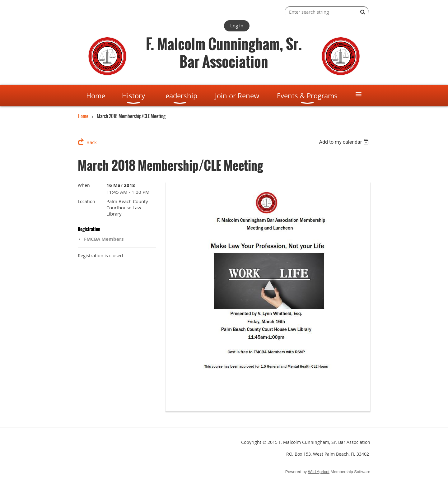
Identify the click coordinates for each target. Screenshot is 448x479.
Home (83, 116)
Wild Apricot (319, 472)
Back (92, 142)
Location (86, 201)
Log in (237, 26)
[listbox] (345, 142)
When (84, 185)
